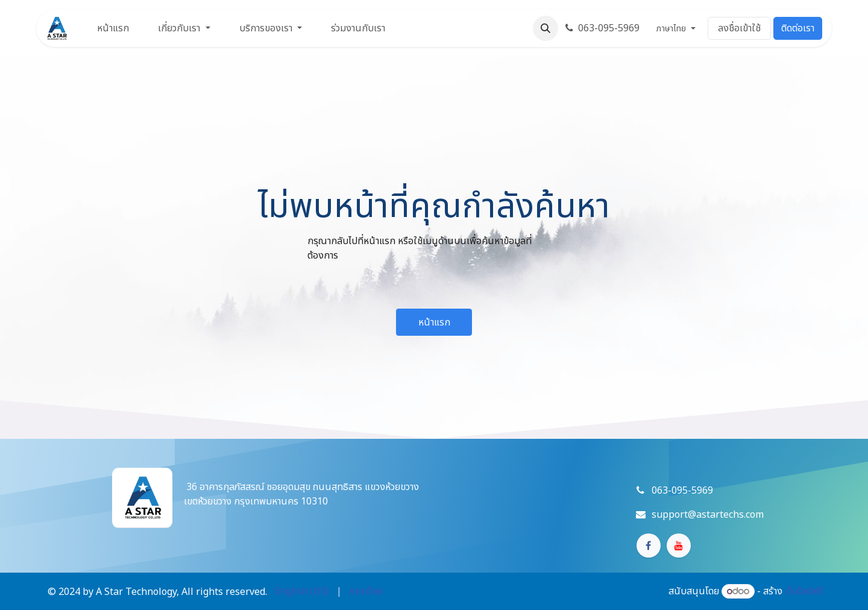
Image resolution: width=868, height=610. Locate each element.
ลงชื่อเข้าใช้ (739, 28)
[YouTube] (679, 546)
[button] (546, 28)
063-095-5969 (602, 28)
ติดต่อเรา (798, 28)
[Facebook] (649, 546)
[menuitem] (113, 28)
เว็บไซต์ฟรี (804, 591)
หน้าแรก (434, 322)
